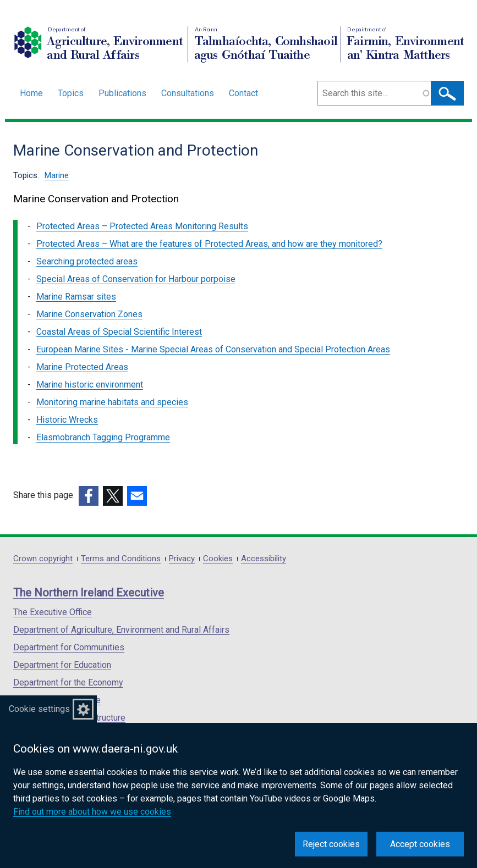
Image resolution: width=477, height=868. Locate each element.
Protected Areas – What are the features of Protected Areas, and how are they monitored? (209, 244)
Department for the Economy (68, 682)
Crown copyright (43, 559)
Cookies (218, 559)
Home (31, 93)
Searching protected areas (87, 261)
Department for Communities (69, 647)
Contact (243, 93)
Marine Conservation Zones (89, 314)
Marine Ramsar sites (76, 297)
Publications (122, 93)
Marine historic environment (90, 385)
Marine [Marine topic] (57, 175)
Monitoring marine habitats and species (112, 402)
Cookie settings (39, 709)
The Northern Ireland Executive (89, 593)
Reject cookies (331, 844)
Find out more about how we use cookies (92, 812)
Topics (71, 93)
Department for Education (62, 665)
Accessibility (264, 559)
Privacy (182, 559)
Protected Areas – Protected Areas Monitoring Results (142, 226)
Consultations (188, 93)
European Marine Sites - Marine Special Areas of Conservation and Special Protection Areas (213, 349)
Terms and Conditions (121, 559)
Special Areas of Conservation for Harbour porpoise (136, 279)
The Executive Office (53, 612)
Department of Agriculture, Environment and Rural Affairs (121, 630)
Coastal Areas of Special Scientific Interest (119, 332)
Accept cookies (420, 844)
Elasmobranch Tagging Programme (103, 437)
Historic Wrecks (67, 420)
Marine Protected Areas (82, 367)
